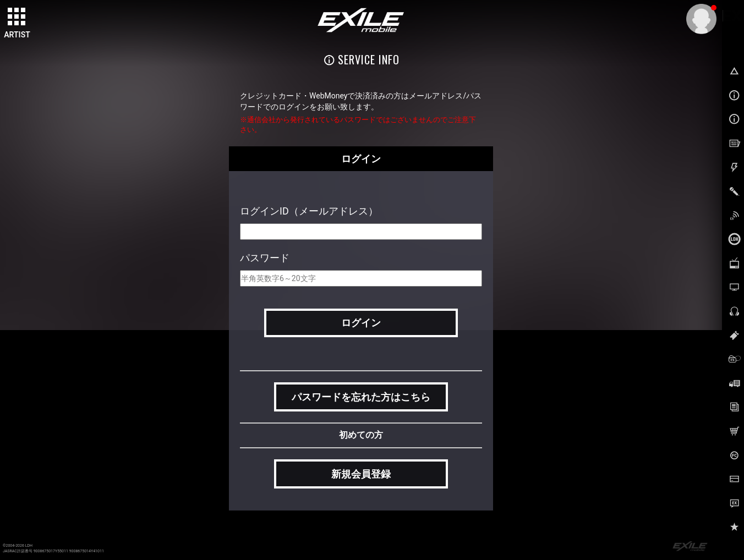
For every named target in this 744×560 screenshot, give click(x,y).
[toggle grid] (17, 17)
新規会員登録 (361, 474)
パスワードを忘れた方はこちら (361, 397)
